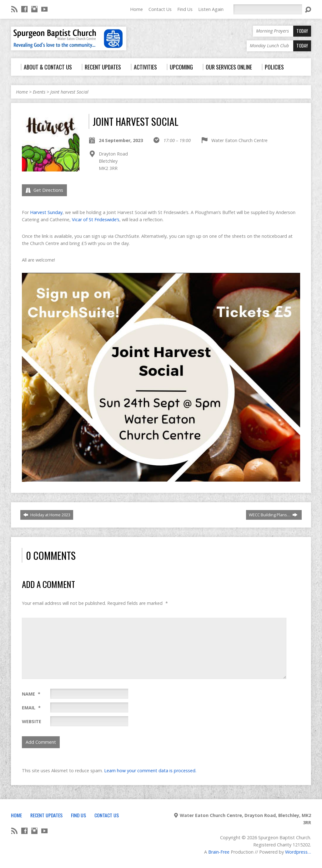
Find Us (185, 9)
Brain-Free (219, 852)
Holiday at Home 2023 (47, 515)
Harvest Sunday (46, 212)
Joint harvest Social (69, 92)
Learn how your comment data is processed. (150, 771)
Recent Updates (46, 815)
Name (31, 694)
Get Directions (44, 190)
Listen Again (211, 9)
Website (32, 721)
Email (31, 708)
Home (136, 9)
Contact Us (160, 9)
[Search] (268, 9)
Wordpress (296, 852)
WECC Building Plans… (273, 515)
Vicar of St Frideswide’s (96, 220)
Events (39, 92)
